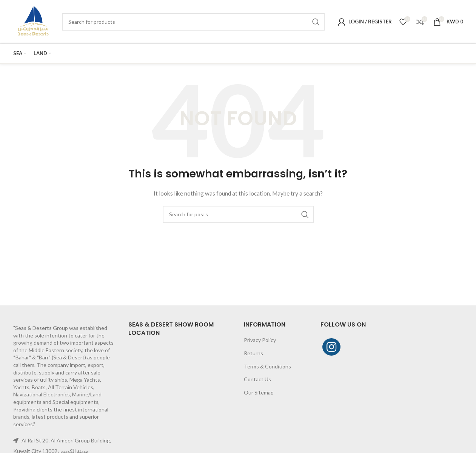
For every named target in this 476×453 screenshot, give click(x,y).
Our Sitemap (259, 392)
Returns (253, 353)
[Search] (193, 22)
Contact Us (257, 379)
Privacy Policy (260, 340)
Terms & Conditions (267, 366)
